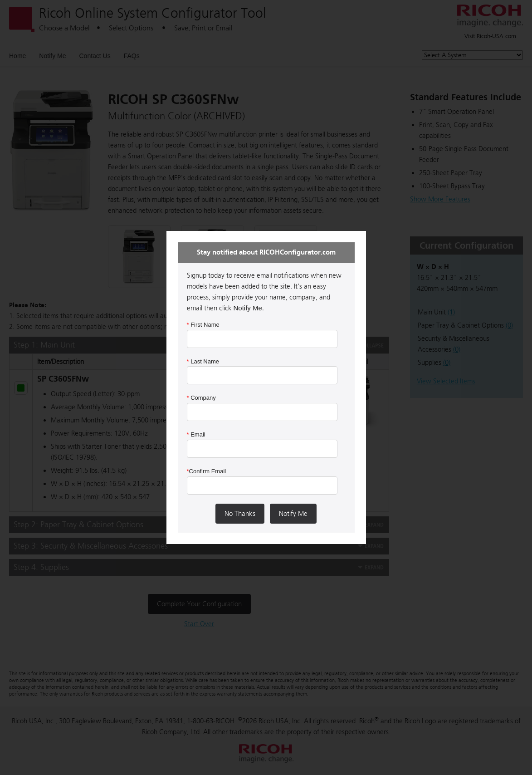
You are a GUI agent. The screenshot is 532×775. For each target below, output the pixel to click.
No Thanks (240, 514)
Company (201, 398)
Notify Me (293, 514)
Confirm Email (207, 471)
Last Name (203, 361)
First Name (203, 325)
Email (196, 434)
